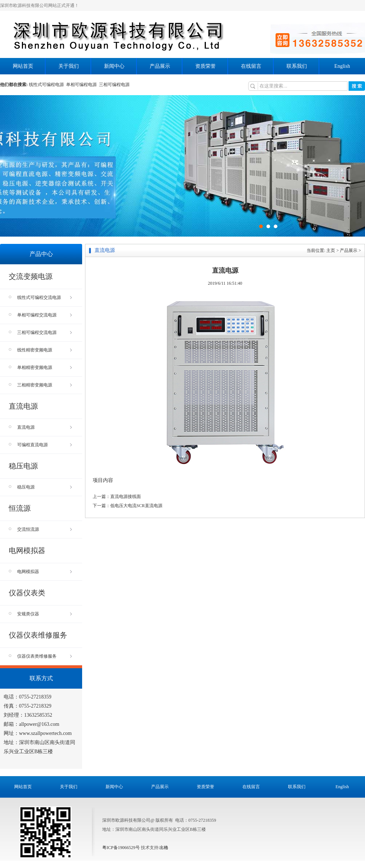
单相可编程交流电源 (45, 315)
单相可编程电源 (82, 85)
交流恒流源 (45, 529)
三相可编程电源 (115, 85)
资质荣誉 (205, 66)
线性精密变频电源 (45, 350)
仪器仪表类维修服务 (45, 656)
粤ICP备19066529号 (121, 848)
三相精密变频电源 (45, 385)
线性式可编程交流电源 (45, 297)
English (342, 66)
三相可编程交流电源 (45, 332)
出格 (164, 848)
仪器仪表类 (27, 593)
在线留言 (251, 66)
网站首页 (23, 66)
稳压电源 (23, 466)
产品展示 (160, 66)
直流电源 (23, 406)
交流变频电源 (31, 276)
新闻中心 (114, 66)
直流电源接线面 (126, 497)
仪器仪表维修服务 (38, 635)
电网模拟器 (27, 550)
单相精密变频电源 (45, 367)
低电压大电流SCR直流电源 (136, 506)
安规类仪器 (45, 614)
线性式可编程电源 (47, 85)
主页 (331, 250)
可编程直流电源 (45, 445)
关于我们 (69, 66)
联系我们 (297, 66)
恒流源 (20, 508)
